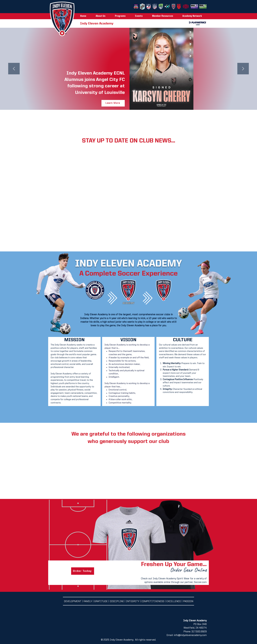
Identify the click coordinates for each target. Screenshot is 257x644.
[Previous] (14, 69)
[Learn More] (113, 103)
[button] (103, 16)
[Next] (243, 69)
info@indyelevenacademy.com (190, 635)
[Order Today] (83, 571)
